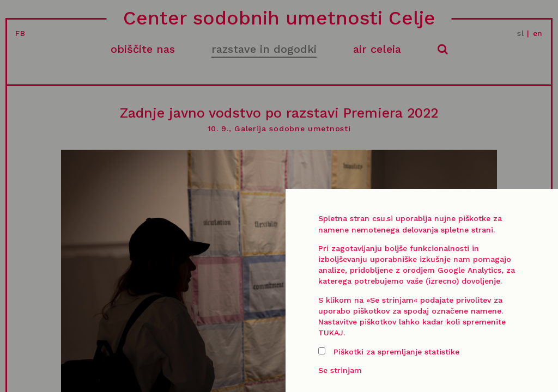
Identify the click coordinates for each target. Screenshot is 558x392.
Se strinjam (340, 370)
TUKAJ (331, 333)
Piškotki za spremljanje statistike (389, 352)
